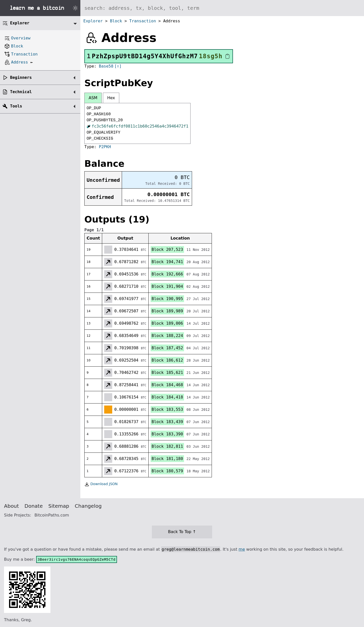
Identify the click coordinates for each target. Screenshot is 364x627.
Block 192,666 (167, 274)
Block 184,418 (167, 397)
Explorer (93, 21)
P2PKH (105, 147)
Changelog (88, 506)
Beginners (21, 77)
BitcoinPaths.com (52, 515)
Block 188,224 (167, 336)
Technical (21, 92)
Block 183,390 (167, 434)
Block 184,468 (167, 385)
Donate (34, 506)
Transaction (143, 21)
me (242, 549)
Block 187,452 (167, 348)
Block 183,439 (167, 422)
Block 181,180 (167, 459)
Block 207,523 (167, 249)
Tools (16, 106)
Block (116, 21)
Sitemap (59, 506)
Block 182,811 (167, 446)
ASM (93, 98)
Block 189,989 (167, 311)
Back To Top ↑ (182, 532)
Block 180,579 (167, 471)
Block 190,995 (167, 299)
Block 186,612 (167, 360)
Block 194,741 (167, 262)
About (11, 506)
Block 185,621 (167, 373)
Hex (111, 98)
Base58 (106, 66)
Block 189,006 (167, 323)
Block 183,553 (167, 409)
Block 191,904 (167, 286)
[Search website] (222, 8)
